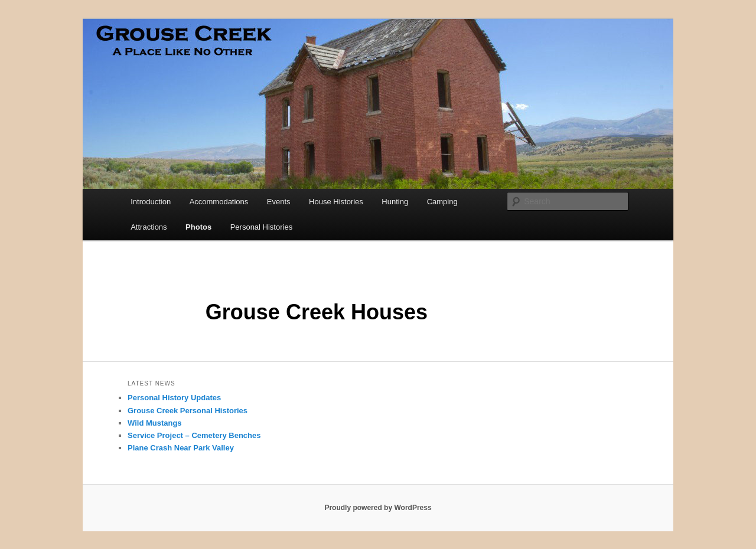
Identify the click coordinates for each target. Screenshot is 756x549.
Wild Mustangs (155, 423)
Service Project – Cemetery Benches (194, 435)
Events (279, 202)
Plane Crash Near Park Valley (181, 448)
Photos (198, 227)
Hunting (395, 202)
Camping (442, 202)
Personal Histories (262, 227)
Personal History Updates (174, 398)
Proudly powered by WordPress (378, 508)
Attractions (149, 227)
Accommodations (219, 202)
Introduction (151, 202)
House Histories (336, 202)
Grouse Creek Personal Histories (188, 411)
